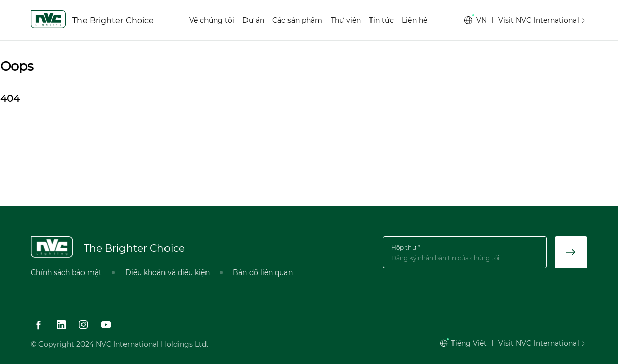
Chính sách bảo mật (66, 272)
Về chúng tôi (212, 20)
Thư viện (346, 20)
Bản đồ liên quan (263, 272)
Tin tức (381, 20)
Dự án (253, 20)
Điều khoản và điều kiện (167, 272)
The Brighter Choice (113, 20)
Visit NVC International (543, 20)
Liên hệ (415, 20)
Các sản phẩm (297, 20)
